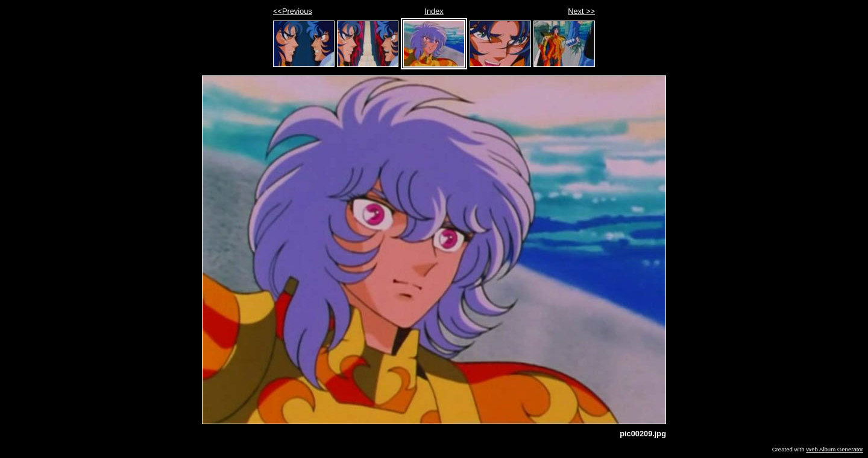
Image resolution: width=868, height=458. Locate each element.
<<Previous (293, 11)
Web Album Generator (835, 449)
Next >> (581, 11)
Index (434, 11)
